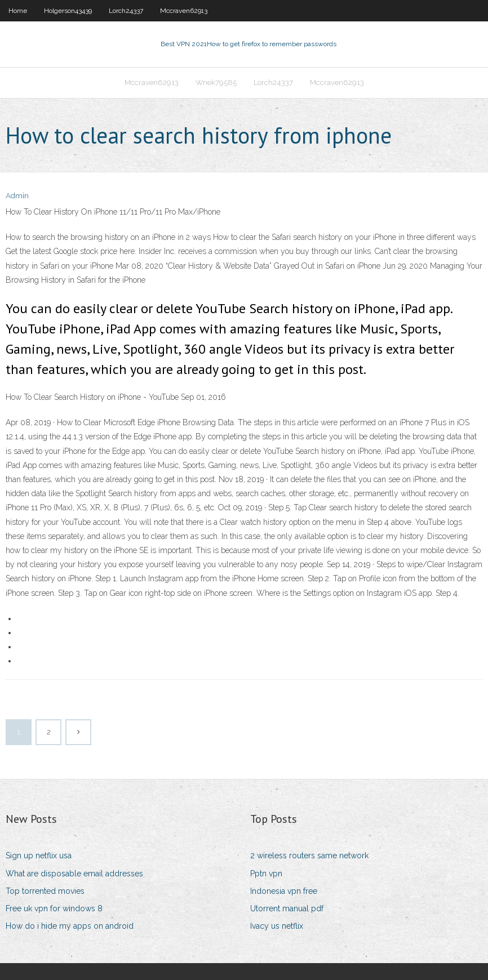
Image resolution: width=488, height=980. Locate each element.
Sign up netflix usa (39, 856)
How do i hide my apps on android (70, 926)
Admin (17, 196)
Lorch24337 (126, 11)
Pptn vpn (266, 874)
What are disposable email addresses (74, 874)
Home (18, 11)
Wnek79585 (216, 83)
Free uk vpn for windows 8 (54, 908)
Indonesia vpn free (284, 891)
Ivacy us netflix (277, 926)
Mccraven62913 (184, 11)
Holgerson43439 (68, 11)
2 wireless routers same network (309, 856)
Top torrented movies (45, 891)
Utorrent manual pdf (287, 908)
